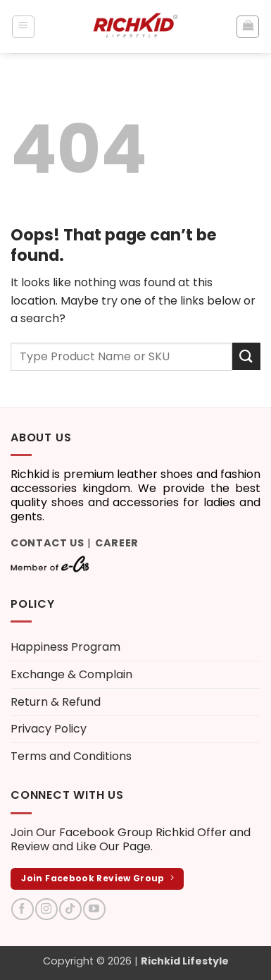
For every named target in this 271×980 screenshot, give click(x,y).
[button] (23, 27)
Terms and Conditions (71, 756)
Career (117, 543)
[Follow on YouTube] (94, 909)
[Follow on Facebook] (22, 909)
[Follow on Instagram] (46, 909)
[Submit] (246, 356)
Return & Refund (56, 702)
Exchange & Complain (71, 674)
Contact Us (48, 543)
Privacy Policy (49, 729)
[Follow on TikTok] (70, 909)
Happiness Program (65, 647)
